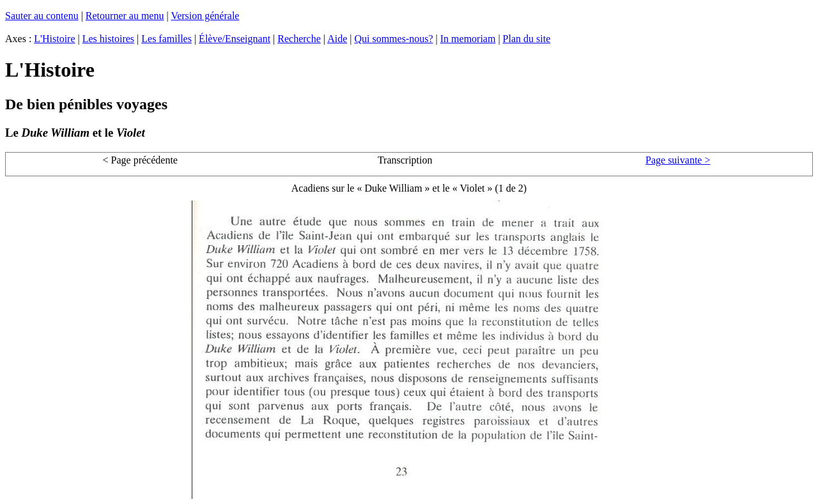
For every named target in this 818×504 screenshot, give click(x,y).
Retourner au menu (125, 16)
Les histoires (108, 39)
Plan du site (527, 39)
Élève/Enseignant (235, 39)
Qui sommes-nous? (393, 39)
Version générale (205, 16)
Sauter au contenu (42, 16)
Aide (337, 39)
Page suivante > (678, 160)
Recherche (299, 39)
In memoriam (468, 39)
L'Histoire (54, 39)
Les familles (166, 39)
